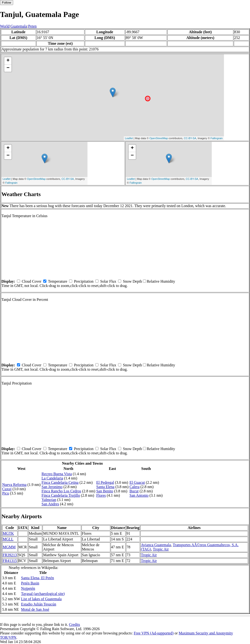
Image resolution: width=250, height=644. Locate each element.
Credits (74, 625)
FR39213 (10, 555)
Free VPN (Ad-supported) (154, 633)
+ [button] (8, 61)
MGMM (9, 547)
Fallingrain (217, 138)
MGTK (8, 533)
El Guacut (137, 482)
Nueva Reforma (14, 485)
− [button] (8, 68)
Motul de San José (35, 609)
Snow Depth (132, 281)
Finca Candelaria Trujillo (61, 495)
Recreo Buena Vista (57, 474)
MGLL (8, 539)
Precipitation (84, 281)
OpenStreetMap (159, 138)
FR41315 (10, 561)
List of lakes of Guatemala (41, 599)
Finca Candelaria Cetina (60, 482)
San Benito (105, 491)
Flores (101, 495)
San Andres (50, 504)
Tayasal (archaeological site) (43, 594)
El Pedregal (105, 482)
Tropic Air (161, 549)
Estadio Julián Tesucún (39, 604)
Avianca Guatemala (156, 545)
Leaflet (129, 138)
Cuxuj (7, 489)
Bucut (134, 491)
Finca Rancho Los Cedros (61, 491)
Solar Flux (108, 281)
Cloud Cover (32, 281)
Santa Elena (105, 487)
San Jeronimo (52, 487)
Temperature (58, 281)
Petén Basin (30, 583)
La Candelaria (52, 478)
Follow (7, 3)
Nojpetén (28, 588)
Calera (135, 487)
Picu (5, 493)
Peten (33, 26)
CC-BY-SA (190, 138)
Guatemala (19, 26)
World (5, 26)
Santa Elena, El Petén (38, 578)
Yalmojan (49, 500)
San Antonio (139, 495)
